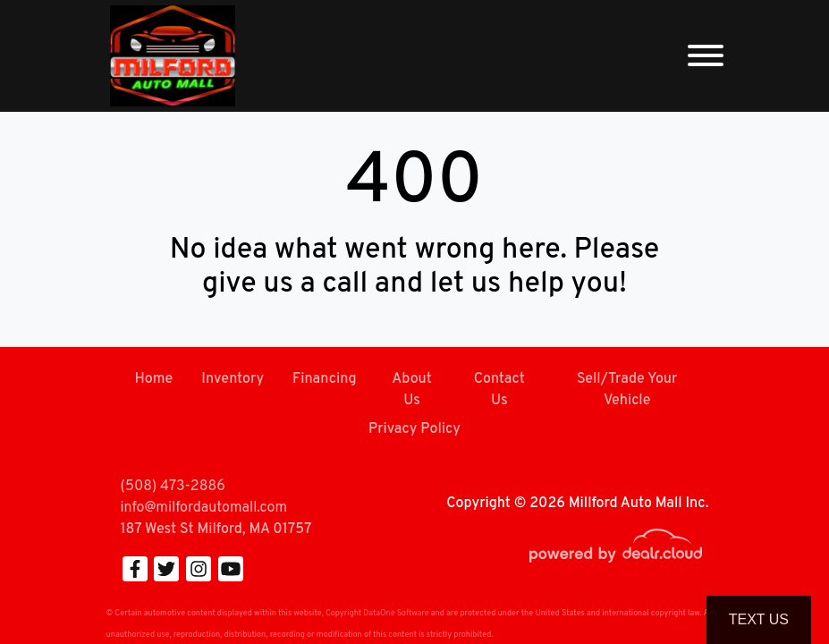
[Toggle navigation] (706, 56)
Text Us (759, 619)
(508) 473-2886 (173, 487)
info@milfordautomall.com (204, 508)
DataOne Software (396, 613)
